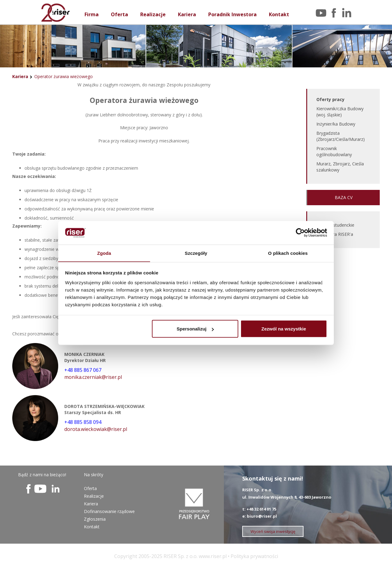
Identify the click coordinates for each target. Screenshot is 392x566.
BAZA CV (344, 197)
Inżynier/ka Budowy (336, 124)
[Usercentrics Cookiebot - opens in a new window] (300, 232)
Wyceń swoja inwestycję (273, 531)
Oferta (119, 14)
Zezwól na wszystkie (284, 329)
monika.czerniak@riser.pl (93, 377)
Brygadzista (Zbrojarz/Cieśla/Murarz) (341, 136)
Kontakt (279, 14)
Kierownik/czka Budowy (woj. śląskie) (340, 112)
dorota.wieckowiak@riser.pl (96, 429)
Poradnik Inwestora (232, 14)
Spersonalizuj (195, 329)
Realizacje (153, 14)
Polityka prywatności (254, 556)
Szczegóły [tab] (196, 253)
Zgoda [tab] (104, 253)
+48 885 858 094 (83, 422)
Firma (92, 14)
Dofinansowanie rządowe (109, 511)
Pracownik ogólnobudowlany (334, 151)
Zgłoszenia (95, 519)
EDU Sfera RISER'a (335, 234)
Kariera (187, 14)
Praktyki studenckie (335, 225)
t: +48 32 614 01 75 (259, 509)
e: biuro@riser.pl (260, 516)
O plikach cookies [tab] (288, 253)
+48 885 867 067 (83, 370)
